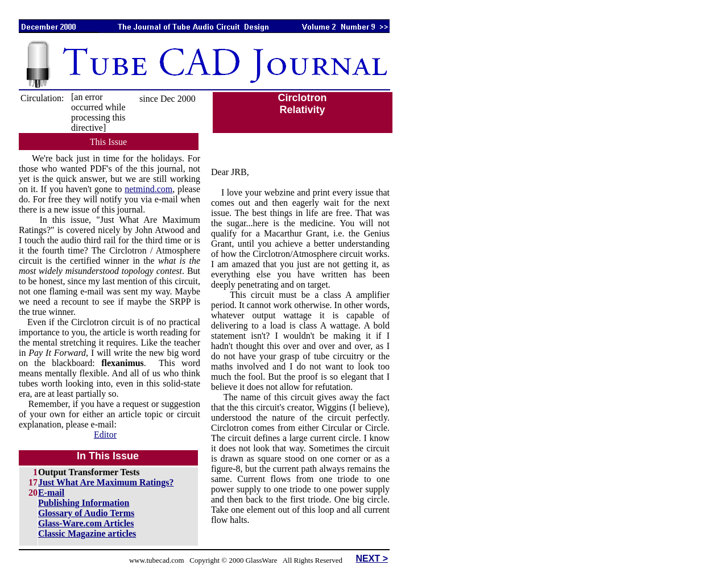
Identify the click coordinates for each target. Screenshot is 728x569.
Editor (105, 435)
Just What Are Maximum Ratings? (106, 482)
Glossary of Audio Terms (86, 513)
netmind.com (148, 189)
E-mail (51, 493)
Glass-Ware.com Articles (86, 523)
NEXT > (372, 558)
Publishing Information (84, 503)
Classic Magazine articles (87, 533)
